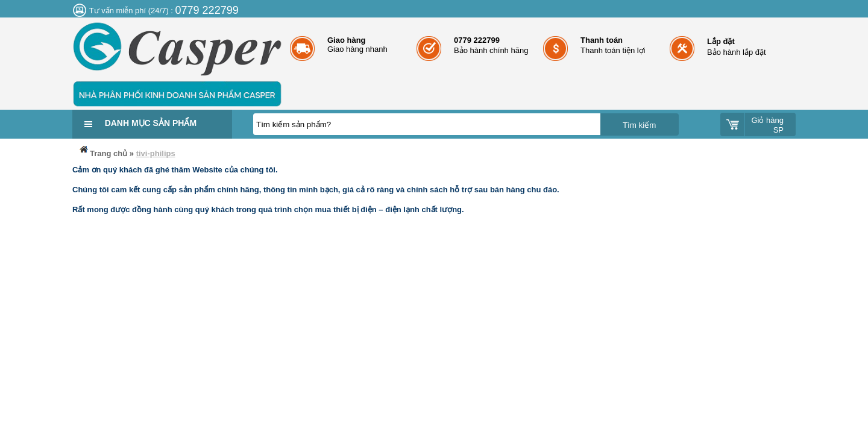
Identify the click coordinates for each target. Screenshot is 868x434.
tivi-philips (156, 153)
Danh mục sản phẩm (151, 123)
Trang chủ (102, 151)
